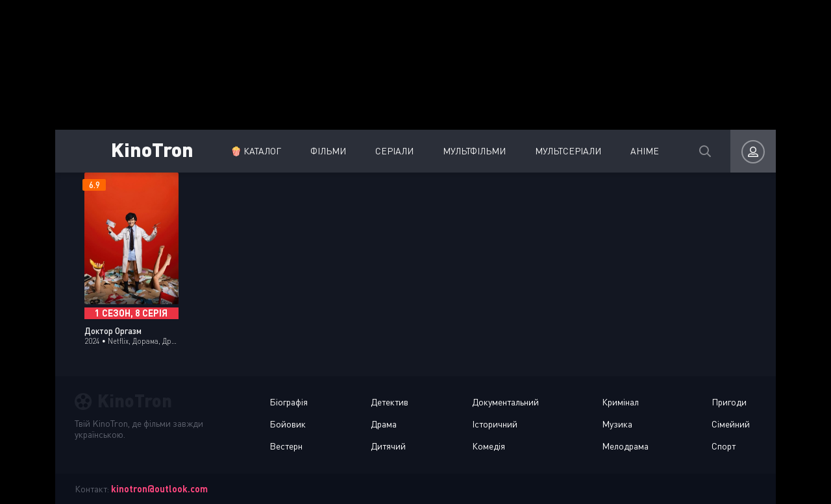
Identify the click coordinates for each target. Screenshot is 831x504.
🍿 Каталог (256, 151)
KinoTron (152, 149)
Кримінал (620, 402)
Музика (617, 424)
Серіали (394, 151)
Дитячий (388, 446)
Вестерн (286, 446)
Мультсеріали (568, 151)
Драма (384, 424)
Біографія (289, 402)
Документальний (505, 402)
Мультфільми (474, 151)
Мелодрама (625, 446)
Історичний (495, 424)
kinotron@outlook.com (159, 489)
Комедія (489, 446)
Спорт (724, 446)
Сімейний (731, 424)
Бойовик (288, 424)
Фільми (328, 151)
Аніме (645, 151)
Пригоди (729, 402)
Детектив (390, 402)
